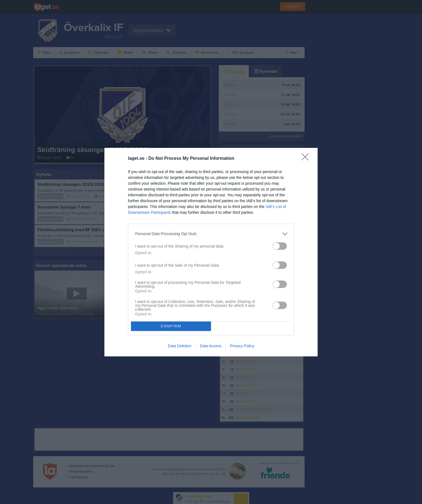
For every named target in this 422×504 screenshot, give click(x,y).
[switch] (280, 246)
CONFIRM (171, 326)
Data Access (211, 346)
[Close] (307, 159)
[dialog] (211, 252)
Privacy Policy (242, 346)
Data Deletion (180, 346)
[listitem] (211, 234)
